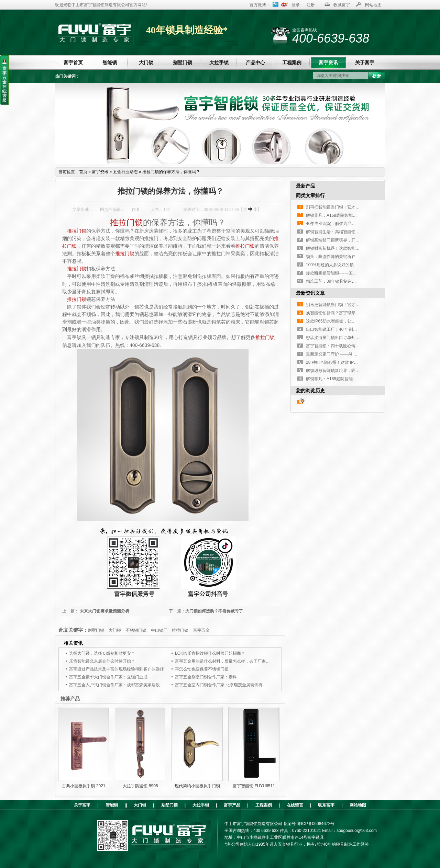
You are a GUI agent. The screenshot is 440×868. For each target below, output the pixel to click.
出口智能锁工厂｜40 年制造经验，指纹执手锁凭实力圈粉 (358, 329)
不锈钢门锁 (136, 630)
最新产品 (306, 186)
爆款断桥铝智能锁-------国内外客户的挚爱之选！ (350, 273)
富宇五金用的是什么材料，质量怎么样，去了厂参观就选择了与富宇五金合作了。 (249, 661)
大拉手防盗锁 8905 (140, 786)
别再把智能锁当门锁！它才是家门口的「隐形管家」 (353, 207)
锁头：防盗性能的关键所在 (331, 257)
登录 (296, 5)
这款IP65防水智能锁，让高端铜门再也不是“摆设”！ (353, 321)
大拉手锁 (219, 63)
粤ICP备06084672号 (316, 824)
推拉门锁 (126, 223)
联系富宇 (326, 805)
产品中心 (255, 63)
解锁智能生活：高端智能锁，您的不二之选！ (347, 232)
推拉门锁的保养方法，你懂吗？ (171, 172)
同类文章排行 (310, 195)
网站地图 (373, 5)
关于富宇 (365, 63)
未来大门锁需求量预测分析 (104, 611)
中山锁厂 (159, 630)
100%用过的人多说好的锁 (330, 265)
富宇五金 (201, 630)
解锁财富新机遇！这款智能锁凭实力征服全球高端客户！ (357, 248)
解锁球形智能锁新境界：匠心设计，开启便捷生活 (351, 371)
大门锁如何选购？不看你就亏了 (214, 611)
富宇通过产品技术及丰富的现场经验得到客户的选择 (117, 669)
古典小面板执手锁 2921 (84, 786)
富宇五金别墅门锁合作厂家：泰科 (206, 677)
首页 (83, 172)
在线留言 (295, 805)
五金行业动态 (125, 172)
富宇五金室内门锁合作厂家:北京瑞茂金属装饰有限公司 (225, 685)
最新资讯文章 (310, 293)
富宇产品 (232, 805)
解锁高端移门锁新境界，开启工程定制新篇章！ (349, 240)
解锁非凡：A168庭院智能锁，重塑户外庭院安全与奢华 (356, 215)
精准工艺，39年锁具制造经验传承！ (339, 281)
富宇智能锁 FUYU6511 (254, 786)
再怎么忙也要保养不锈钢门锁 (202, 669)
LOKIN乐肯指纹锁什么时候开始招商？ (210, 653)
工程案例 (292, 63)
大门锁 (146, 63)
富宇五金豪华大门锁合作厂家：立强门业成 (108, 677)
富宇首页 (73, 63)
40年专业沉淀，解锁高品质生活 (335, 224)
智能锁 (110, 63)
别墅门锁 (183, 63)
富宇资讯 (328, 63)
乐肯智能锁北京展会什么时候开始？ (102, 661)
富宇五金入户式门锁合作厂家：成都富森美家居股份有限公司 (125, 685)
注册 (311, 5)
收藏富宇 (342, 5)
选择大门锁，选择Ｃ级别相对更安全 (102, 653)
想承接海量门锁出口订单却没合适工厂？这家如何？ (353, 338)
